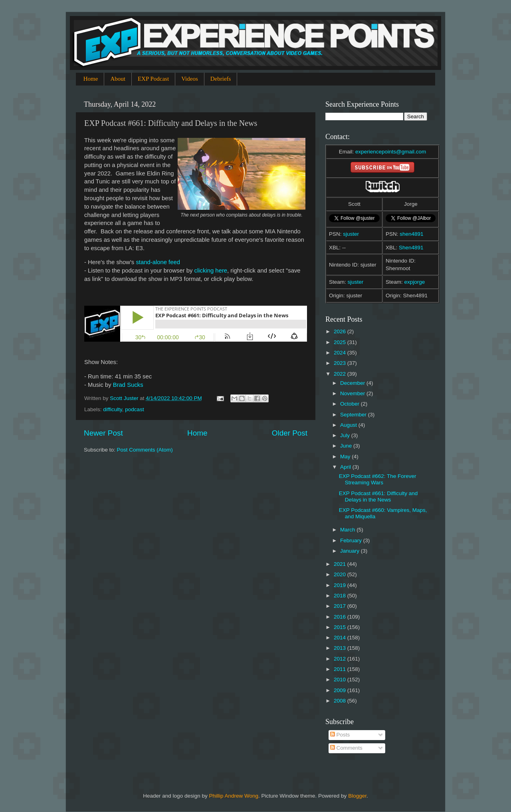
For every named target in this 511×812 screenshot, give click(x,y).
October (351, 404)
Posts (340, 735)
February (352, 540)
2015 (341, 627)
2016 (341, 617)
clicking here (211, 271)
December (353, 383)
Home (91, 79)
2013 (341, 648)
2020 (341, 574)
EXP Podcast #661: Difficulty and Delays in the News (378, 497)
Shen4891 (411, 248)
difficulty (113, 409)
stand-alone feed (158, 262)
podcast (134, 409)
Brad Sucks (128, 385)
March (348, 530)
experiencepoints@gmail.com (391, 152)
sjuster (351, 234)
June (347, 446)
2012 (341, 659)
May (346, 457)
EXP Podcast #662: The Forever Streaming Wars (378, 479)
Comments (346, 748)
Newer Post (103, 433)
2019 (341, 585)
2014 (341, 638)
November (353, 393)
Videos (190, 79)
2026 (341, 331)
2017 (341, 606)
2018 (341, 596)
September (354, 415)
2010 (341, 680)
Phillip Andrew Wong (234, 796)
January (351, 551)
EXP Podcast (153, 79)
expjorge (415, 282)
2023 (341, 363)
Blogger (357, 796)
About (118, 79)
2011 (341, 669)
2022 (341, 374)
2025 (341, 342)
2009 (341, 690)
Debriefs (221, 79)
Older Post (290, 433)
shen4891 (411, 234)
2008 (341, 701)
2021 (341, 564)
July (346, 435)
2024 (341, 353)
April (346, 467)
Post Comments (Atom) (145, 450)
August (349, 425)
